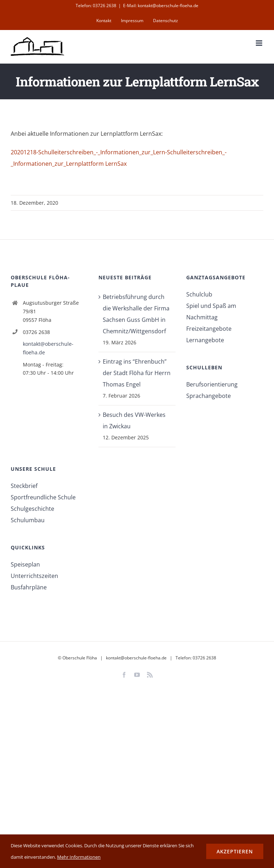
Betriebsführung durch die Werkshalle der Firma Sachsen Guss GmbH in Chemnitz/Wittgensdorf (136, 314)
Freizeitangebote (209, 329)
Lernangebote (205, 340)
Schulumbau (28, 520)
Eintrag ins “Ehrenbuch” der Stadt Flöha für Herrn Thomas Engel (137, 373)
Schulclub (199, 294)
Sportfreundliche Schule (43, 497)
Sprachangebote (209, 396)
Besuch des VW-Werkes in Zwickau (134, 420)
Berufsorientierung (212, 384)
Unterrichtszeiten (34, 576)
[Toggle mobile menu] (260, 43)
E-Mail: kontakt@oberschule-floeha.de (161, 6)
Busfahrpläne (29, 587)
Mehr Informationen (79, 857)
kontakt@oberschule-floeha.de (48, 348)
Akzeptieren (235, 851)
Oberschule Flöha (80, 658)
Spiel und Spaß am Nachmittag (211, 311)
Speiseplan (25, 564)
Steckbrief (24, 486)
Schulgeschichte (32, 509)
